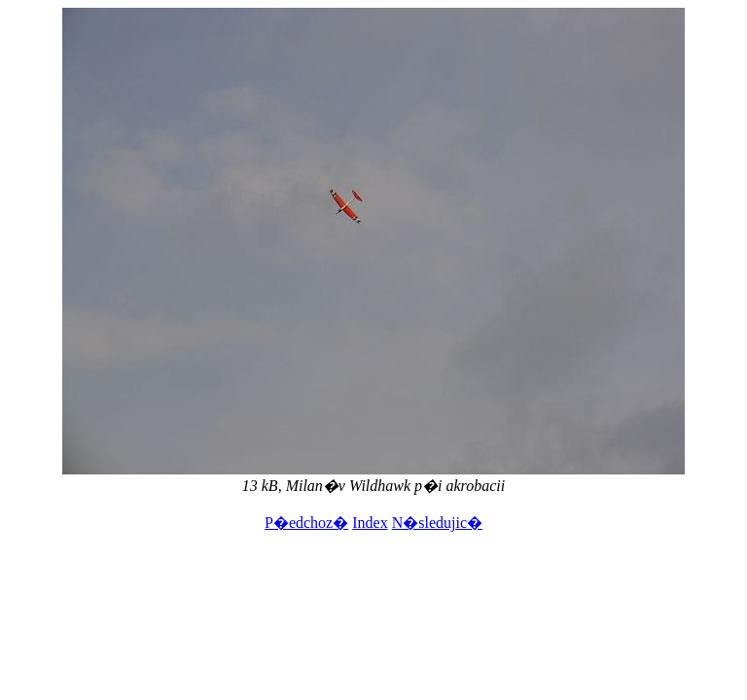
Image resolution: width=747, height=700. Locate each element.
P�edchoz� (306, 523)
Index (370, 523)
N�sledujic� (437, 523)
